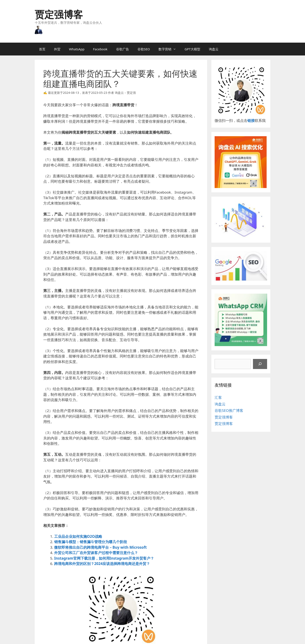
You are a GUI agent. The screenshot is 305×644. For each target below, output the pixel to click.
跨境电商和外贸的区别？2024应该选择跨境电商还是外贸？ (102, 564)
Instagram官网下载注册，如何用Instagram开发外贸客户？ (104, 558)
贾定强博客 (59, 14)
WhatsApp (77, 49)
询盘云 (214, 49)
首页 (42, 49)
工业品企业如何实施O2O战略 (78, 536)
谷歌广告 (123, 49)
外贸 (57, 49)
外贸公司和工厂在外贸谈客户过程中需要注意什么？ (96, 553)
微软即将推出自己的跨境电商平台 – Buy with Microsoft (100, 547)
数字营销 (169, 49)
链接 (251, 120)
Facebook (100, 49)
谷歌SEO (144, 49)
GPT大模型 (192, 49)
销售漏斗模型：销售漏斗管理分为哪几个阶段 (91, 542)
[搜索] (260, 364)
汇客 (218, 397)
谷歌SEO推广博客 (229, 410)
